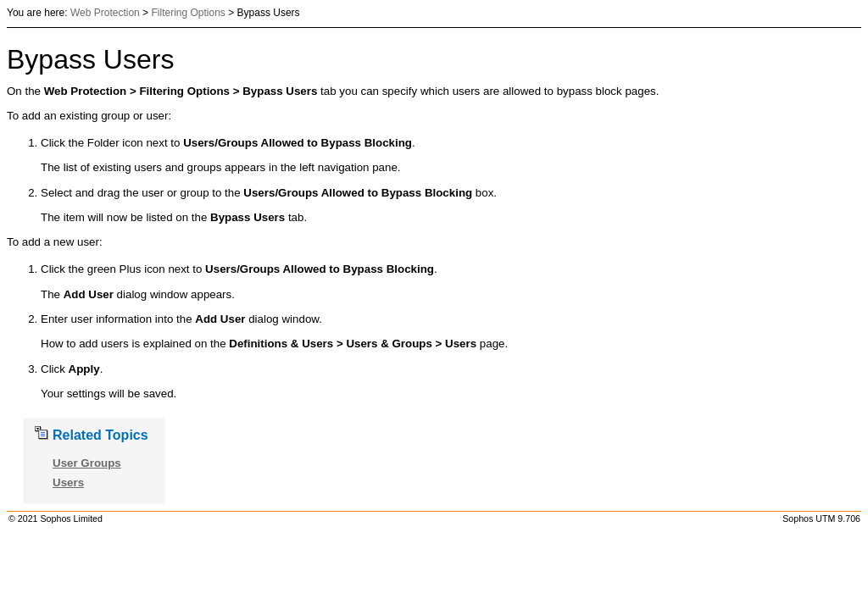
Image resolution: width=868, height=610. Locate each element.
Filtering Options (188, 13)
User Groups (87, 463)
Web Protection (105, 13)
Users (68, 482)
